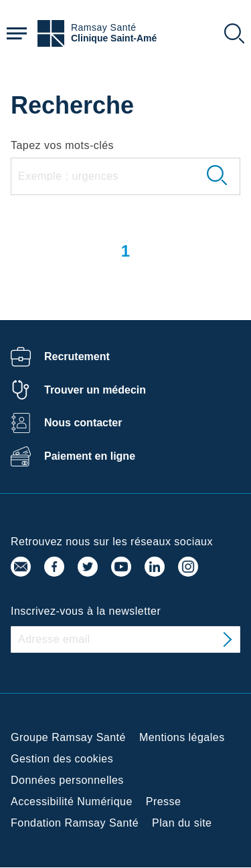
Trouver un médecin (95, 390)
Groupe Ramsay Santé (68, 737)
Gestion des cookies (62, 759)
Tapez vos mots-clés (62, 145)
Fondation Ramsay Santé (75, 823)
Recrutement (77, 356)
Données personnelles (67, 780)
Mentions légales (182, 737)
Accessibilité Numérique (72, 802)
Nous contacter (83, 423)
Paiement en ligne (90, 456)
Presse (164, 802)
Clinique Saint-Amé (114, 38)
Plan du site (182, 823)
